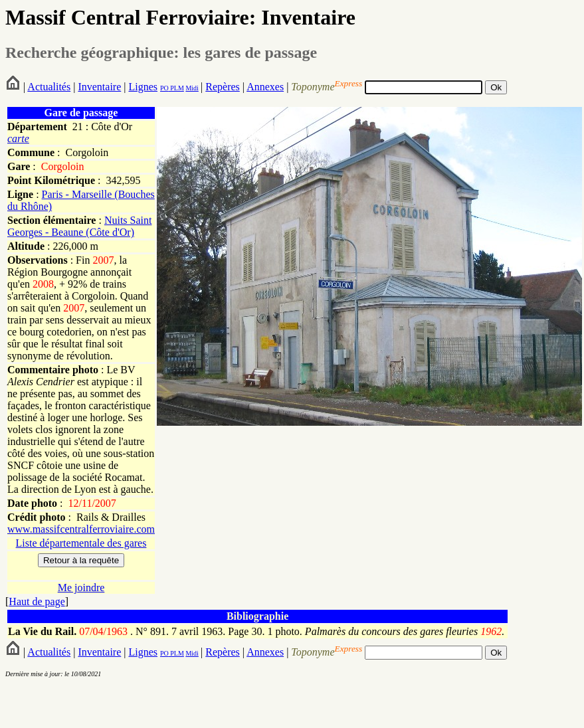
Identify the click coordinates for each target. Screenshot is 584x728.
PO (164, 88)
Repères (223, 87)
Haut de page (37, 601)
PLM (176, 88)
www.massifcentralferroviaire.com (81, 529)
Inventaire (99, 87)
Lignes (143, 87)
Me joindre (81, 588)
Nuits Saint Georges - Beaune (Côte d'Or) (79, 226)
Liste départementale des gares (81, 543)
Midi (192, 88)
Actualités (49, 87)
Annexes (265, 87)
